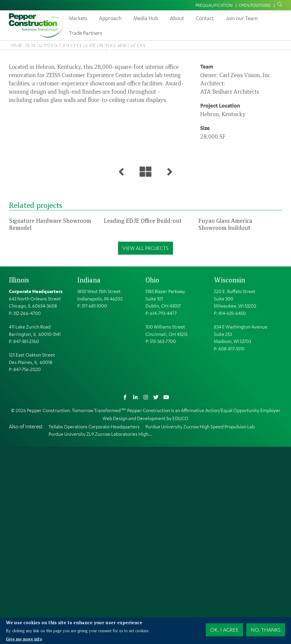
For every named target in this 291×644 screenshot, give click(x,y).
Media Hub (146, 18)
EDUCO (180, 616)
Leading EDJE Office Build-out (143, 418)
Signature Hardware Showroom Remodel (50, 421)
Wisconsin (229, 477)
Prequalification (214, 5)
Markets (78, 18)
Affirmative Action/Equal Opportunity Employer (231, 608)
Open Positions (255, 5)
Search (279, 5)
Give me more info (24, 639)
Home (16, 45)
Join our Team (242, 18)
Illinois (19, 477)
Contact (205, 18)
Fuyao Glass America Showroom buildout (225, 421)
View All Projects (145, 445)
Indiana (89, 477)
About (177, 18)
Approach (110, 18)
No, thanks (266, 630)
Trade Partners (85, 33)
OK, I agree (224, 630)
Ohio (152, 477)
